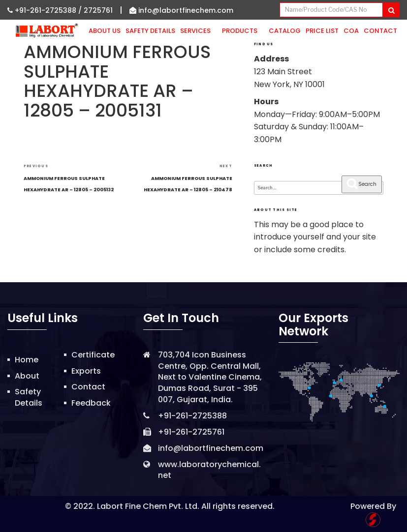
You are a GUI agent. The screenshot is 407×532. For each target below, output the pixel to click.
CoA (351, 31)
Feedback (91, 403)
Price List (322, 31)
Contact (380, 31)
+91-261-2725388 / (46, 10)
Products (243, 31)
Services (199, 31)
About (27, 376)
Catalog (285, 31)
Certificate (93, 355)
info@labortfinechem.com (181, 10)
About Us (105, 31)
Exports (86, 371)
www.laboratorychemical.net (209, 470)
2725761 (98, 10)
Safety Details (150, 31)
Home (27, 360)
